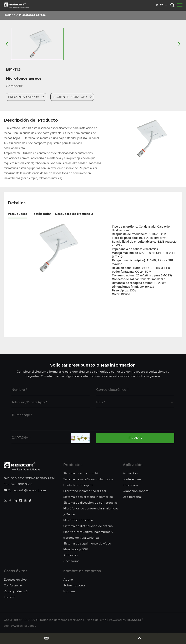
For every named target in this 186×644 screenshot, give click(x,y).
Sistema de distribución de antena (88, 526)
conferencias (132, 479)
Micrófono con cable (78, 520)
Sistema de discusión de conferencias (90, 503)
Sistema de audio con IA (81, 474)
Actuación (130, 474)
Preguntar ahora (26, 97)
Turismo (10, 597)
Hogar (8, 15)
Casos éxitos (16, 571)
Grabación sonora (136, 491)
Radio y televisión (17, 591)
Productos (73, 465)
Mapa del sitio (96, 620)
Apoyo (68, 580)
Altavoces (71, 555)
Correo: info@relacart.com (25, 490)
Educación (130, 485)
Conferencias (13, 586)
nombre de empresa (82, 571)
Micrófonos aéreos (32, 15)
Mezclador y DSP (76, 549)
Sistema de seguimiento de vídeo (87, 544)
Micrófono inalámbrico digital (85, 491)
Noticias (69, 591)
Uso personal (132, 497)
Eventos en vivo (15, 580)
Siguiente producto (72, 97)
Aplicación (133, 465)
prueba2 (30, 626)
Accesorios (71, 561)
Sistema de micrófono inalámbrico (88, 497)
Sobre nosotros (74, 586)
